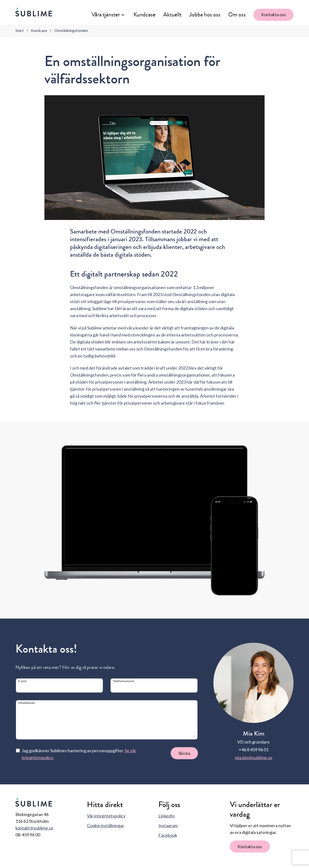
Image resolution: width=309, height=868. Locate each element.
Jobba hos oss (205, 15)
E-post (22, 681)
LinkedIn (167, 816)
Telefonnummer (124, 681)
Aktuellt (172, 15)
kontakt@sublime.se (34, 828)
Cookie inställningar (105, 825)
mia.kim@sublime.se (254, 758)
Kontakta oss (274, 15)
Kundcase (144, 15)
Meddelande (27, 703)
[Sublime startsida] (34, 12)
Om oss (237, 15)
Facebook (168, 835)
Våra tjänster (106, 15)
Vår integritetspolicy (106, 816)
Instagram (168, 825)
